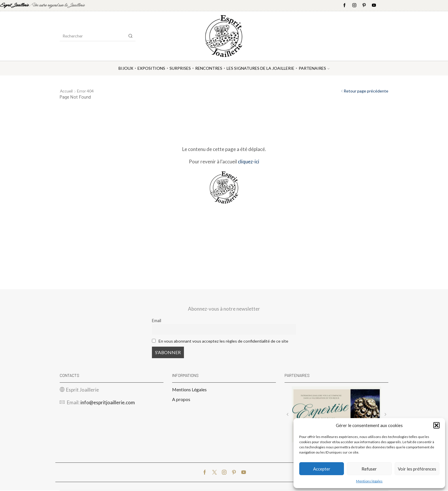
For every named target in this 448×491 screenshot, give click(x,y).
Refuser (369, 469)
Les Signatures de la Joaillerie (260, 68)
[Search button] (131, 36)
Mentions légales (369, 481)
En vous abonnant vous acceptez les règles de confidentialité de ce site (224, 341)
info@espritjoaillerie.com (108, 403)
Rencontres (209, 68)
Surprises (180, 68)
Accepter (322, 469)
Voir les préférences (417, 469)
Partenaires (314, 68)
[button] (436, 425)
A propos (181, 400)
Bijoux (126, 68)
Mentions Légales (189, 390)
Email (157, 321)
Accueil (67, 91)
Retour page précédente (366, 91)
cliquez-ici (249, 162)
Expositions (151, 68)
